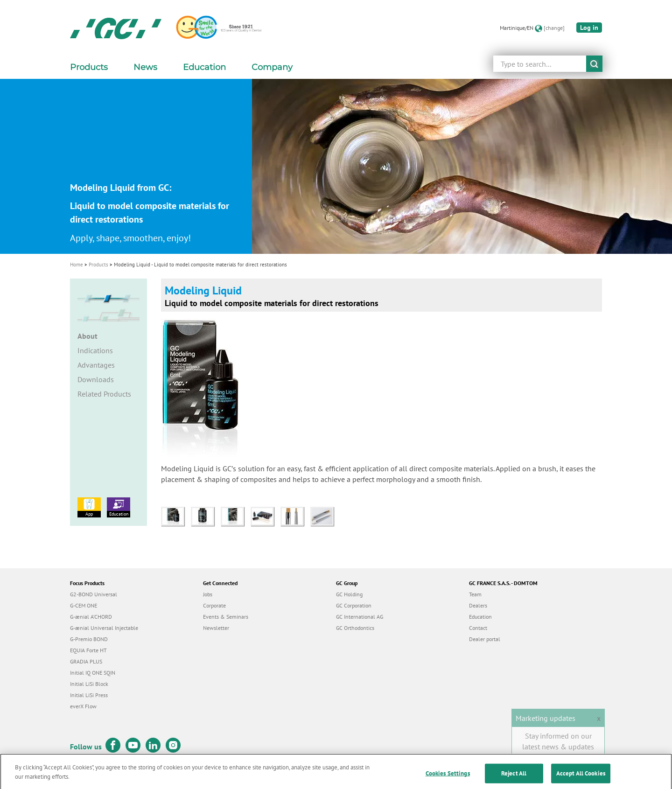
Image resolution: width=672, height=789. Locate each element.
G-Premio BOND (89, 639)
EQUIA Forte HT (88, 650)
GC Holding (349, 594)
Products (98, 265)
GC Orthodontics (355, 628)
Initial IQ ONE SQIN (93, 673)
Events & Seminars (226, 617)
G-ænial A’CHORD (91, 617)
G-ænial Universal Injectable (104, 628)
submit (594, 64)
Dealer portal (485, 639)
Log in (589, 28)
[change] (554, 28)
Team (475, 594)
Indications (95, 350)
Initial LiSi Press (89, 695)
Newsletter (216, 628)
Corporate (214, 605)
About (87, 336)
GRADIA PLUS (86, 661)
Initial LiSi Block (89, 684)
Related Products (104, 394)
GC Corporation (354, 605)
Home (77, 265)
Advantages (96, 365)
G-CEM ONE (84, 605)
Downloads (96, 379)
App (89, 507)
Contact (478, 628)
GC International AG (360, 617)
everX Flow (83, 706)
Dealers (478, 605)
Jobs (208, 594)
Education (119, 507)
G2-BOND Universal (94, 594)
